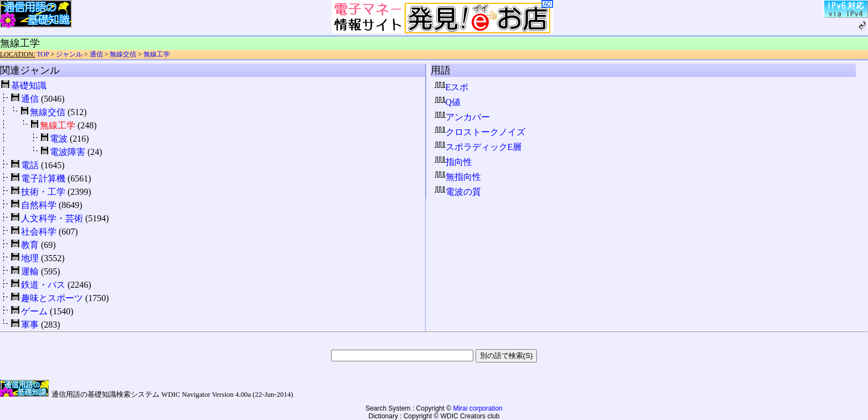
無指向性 (458, 177)
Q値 (448, 102)
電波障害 (68, 152)
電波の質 (458, 192)
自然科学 (39, 205)
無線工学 (157, 54)
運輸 (30, 271)
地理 (30, 258)
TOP (43, 54)
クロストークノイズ (480, 132)
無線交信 (123, 54)
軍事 (30, 325)
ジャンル (69, 54)
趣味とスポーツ (52, 298)
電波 (59, 139)
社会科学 (39, 232)
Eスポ (452, 87)
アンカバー (462, 117)
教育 (30, 245)
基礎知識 (29, 85)
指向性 (453, 162)
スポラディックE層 (478, 147)
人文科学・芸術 (52, 218)
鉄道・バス (43, 285)
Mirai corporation (477, 408)
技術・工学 (43, 192)
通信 (96, 54)
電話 (30, 165)
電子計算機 (43, 178)
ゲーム (34, 311)
